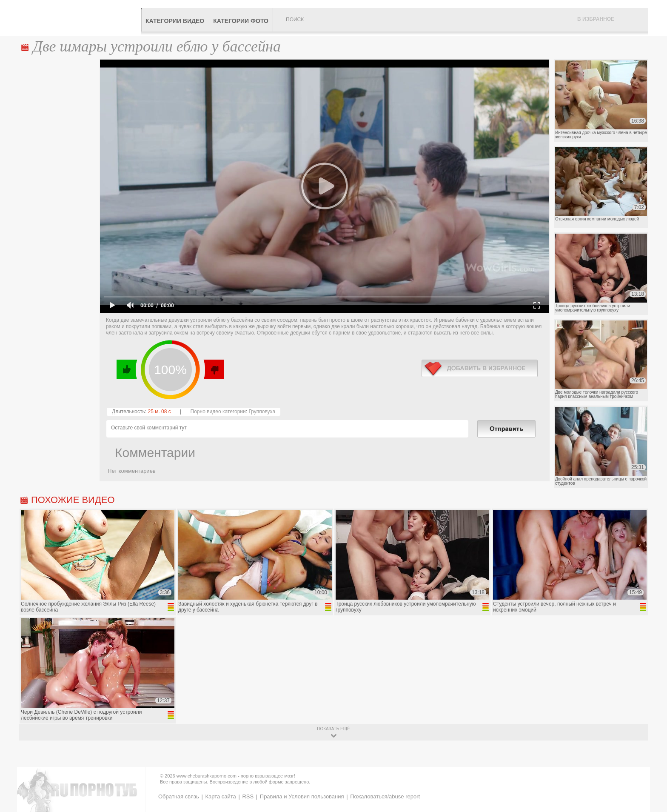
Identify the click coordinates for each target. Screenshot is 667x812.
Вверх (651, 762)
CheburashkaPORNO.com (80, 18)
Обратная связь (179, 796)
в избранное (480, 368)
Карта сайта (220, 796)
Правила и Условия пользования (302, 796)
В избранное (596, 19)
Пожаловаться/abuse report (385, 796)
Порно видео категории (218, 412)
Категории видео (175, 21)
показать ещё (333, 729)
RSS (248, 796)
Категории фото (241, 21)
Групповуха (262, 412)
